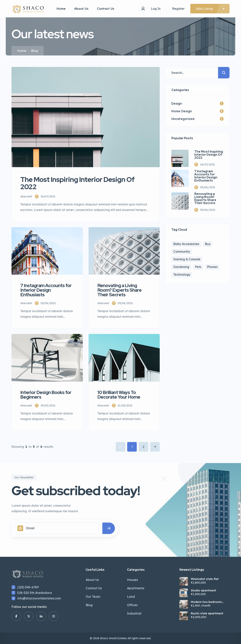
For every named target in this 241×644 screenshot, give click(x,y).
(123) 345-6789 (28, 587)
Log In (156, 9)
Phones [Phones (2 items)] (212, 267)
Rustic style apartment (207, 613)
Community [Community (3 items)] (182, 252)
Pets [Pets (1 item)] (198, 267)
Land (131, 597)
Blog (89, 605)
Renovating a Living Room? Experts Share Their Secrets (205, 199)
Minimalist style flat (205, 579)
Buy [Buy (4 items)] (208, 244)
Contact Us (106, 9)
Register (178, 9)
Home (61, 9)
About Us (81, 9)
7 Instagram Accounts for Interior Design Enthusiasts (206, 176)
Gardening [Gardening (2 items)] (181, 267)
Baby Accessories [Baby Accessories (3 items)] (186, 244)
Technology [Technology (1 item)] (182, 274)
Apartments (136, 588)
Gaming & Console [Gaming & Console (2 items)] (187, 259)
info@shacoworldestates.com (39, 598)
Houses (132, 580)
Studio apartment (204, 590)
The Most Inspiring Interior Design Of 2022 (209, 155)
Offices (132, 605)
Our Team (93, 597)
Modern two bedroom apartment (206, 602)
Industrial (134, 613)
